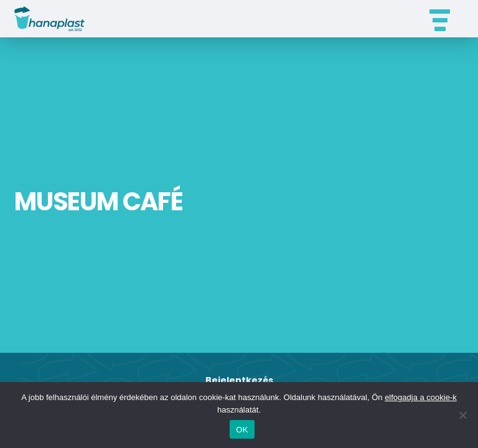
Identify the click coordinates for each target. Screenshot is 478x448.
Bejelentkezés (239, 380)
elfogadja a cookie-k (421, 397)
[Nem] (462, 415)
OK (242, 430)
